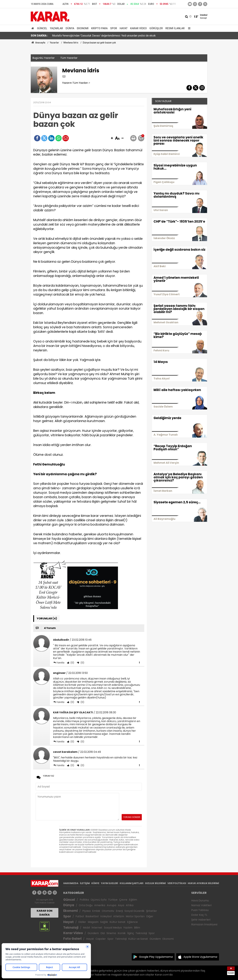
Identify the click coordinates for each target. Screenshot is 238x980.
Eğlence (132, 922)
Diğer (150, 916)
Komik (122, 933)
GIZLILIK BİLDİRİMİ (155, 883)
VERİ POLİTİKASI (177, 883)
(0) (72, 663)
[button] (112, 138)
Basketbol (92, 916)
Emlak (96, 911)
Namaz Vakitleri (201, 905)
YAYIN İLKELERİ (109, 883)
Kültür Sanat (118, 922)
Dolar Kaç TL (199, 915)
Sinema (111, 933)
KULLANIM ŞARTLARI (131, 883)
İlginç (131, 933)
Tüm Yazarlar (69, 58)
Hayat (124, 28)
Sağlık (104, 922)
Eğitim (133, 900)
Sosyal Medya (113, 928)
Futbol (80, 916)
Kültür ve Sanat (138, 939)
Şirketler (152, 911)
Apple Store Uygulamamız (200, 957)
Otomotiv (108, 911)
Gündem (93, 933)
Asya (121, 905)
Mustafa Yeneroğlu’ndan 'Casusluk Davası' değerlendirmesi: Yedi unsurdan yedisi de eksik (104, 36)
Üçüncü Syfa (99, 900)
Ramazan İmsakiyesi (204, 924)
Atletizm (119, 916)
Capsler (101, 939)
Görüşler (156, 28)
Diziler (82, 922)
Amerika (100, 905)
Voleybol (106, 916)
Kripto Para (99, 28)
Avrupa (111, 905)
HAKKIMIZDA (71, 883)
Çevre (123, 900)
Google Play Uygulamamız (156, 957)
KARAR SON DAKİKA (45, 913)
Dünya (70, 28)
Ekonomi (83, 28)
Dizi (103, 933)
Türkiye (113, 900)
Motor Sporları (135, 916)
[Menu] (188, 28)
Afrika (130, 905)
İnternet (97, 928)
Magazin (93, 922)
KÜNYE (95, 883)
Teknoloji (71, 928)
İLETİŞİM (85, 883)
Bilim (137, 928)
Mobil (86, 928)
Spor (114, 28)
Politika (84, 900)
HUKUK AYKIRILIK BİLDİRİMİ (203, 883)
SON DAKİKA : (39, 36)
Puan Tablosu (200, 910)
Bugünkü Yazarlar (44, 58)
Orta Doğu (86, 905)
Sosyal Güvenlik (134, 911)
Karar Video (139, 28)
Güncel (42, 28)
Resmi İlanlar (175, 28)
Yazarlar (56, 28)
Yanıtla (60, 663)
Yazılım (128, 928)
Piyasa (86, 911)
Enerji (119, 911)
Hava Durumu (200, 900)
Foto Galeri (72, 939)
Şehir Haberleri (201, 920)
